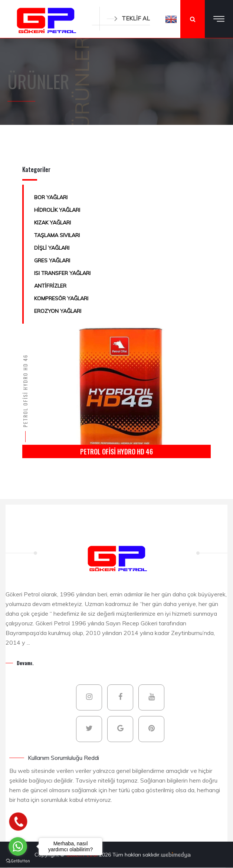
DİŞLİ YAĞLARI (52, 248)
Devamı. (25, 663)
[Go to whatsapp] (18, 846)
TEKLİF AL (128, 18)
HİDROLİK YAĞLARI (57, 210)
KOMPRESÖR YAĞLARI (61, 298)
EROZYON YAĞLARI (58, 311)
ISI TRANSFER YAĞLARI (62, 273)
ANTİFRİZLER (50, 286)
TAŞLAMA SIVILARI (57, 235)
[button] (171, 19)
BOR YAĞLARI (51, 197)
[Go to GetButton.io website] (18, 861)
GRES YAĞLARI (52, 260)
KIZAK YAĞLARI (52, 223)
